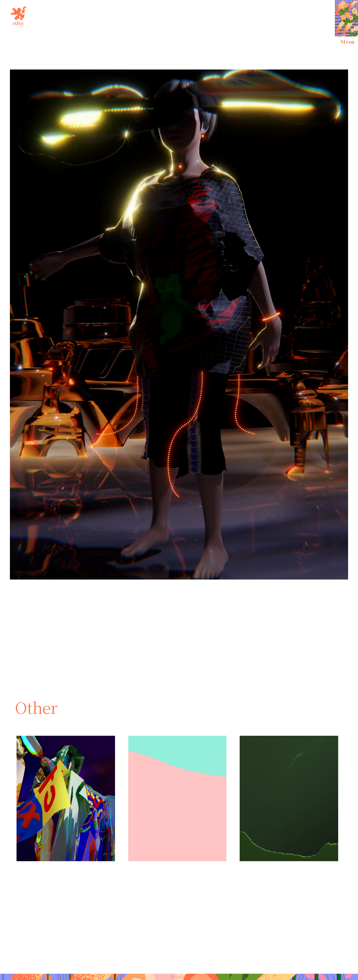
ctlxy (18, 15)
